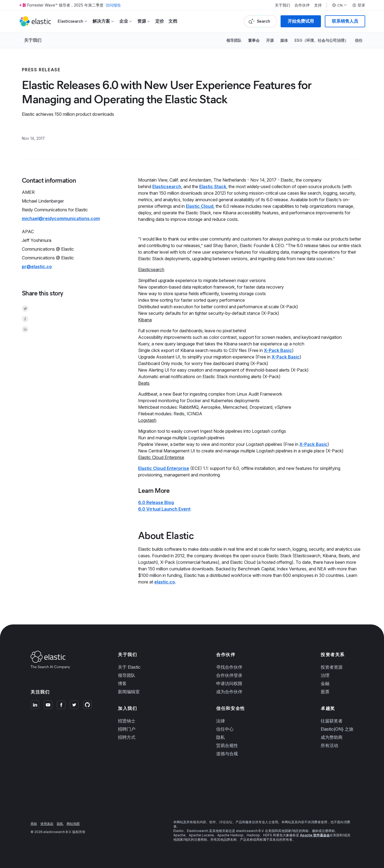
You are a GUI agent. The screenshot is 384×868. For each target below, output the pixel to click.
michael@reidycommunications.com (61, 218)
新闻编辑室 (129, 692)
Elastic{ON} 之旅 (337, 729)
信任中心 (225, 729)
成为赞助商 (332, 737)
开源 (270, 40)
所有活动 (329, 745)
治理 (325, 675)
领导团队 (234, 40)
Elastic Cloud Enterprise (164, 468)
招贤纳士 (127, 721)
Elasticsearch (167, 186)
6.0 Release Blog (156, 502)
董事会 (254, 40)
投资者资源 (332, 667)
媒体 (284, 40)
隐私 (221, 737)
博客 (122, 683)
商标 (34, 824)
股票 (325, 692)
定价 (160, 21)
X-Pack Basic (278, 350)
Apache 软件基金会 (315, 835)
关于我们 (282, 5)
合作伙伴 (302, 5)
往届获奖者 (332, 721)
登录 (359, 5)
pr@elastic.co (37, 266)
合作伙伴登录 (229, 675)
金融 (325, 683)
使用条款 (47, 824)
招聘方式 (127, 737)
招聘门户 (127, 729)
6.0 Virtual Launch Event (164, 509)
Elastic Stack (213, 186)
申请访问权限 (229, 683)
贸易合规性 (227, 745)
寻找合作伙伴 (229, 667)
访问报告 (113, 5)
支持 (318, 5)
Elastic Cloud (200, 206)
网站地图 (73, 824)
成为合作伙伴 (229, 692)
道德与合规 (227, 754)
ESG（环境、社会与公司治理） (321, 40)
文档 (173, 21)
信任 (359, 40)
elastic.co (165, 582)
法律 (221, 721)
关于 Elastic (129, 667)
